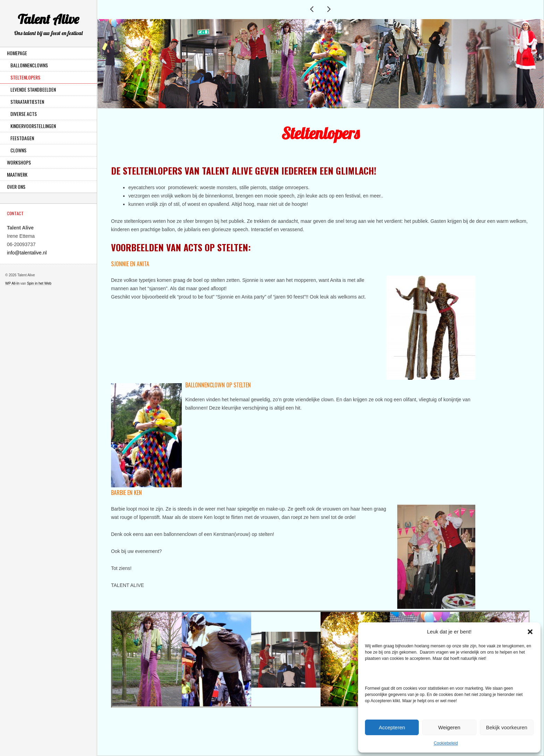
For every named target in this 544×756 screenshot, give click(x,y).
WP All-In (12, 283)
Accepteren (392, 727)
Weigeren (449, 727)
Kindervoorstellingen (33, 126)
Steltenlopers (25, 77)
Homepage (17, 53)
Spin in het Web (39, 283)
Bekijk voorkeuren (507, 727)
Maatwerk (17, 174)
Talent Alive (48, 25)
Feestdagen (22, 138)
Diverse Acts (24, 114)
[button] (530, 632)
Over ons (16, 187)
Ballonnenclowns (29, 65)
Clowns (18, 150)
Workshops (19, 162)
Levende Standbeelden (33, 89)
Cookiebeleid (446, 743)
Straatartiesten (27, 102)
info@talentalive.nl (27, 253)
